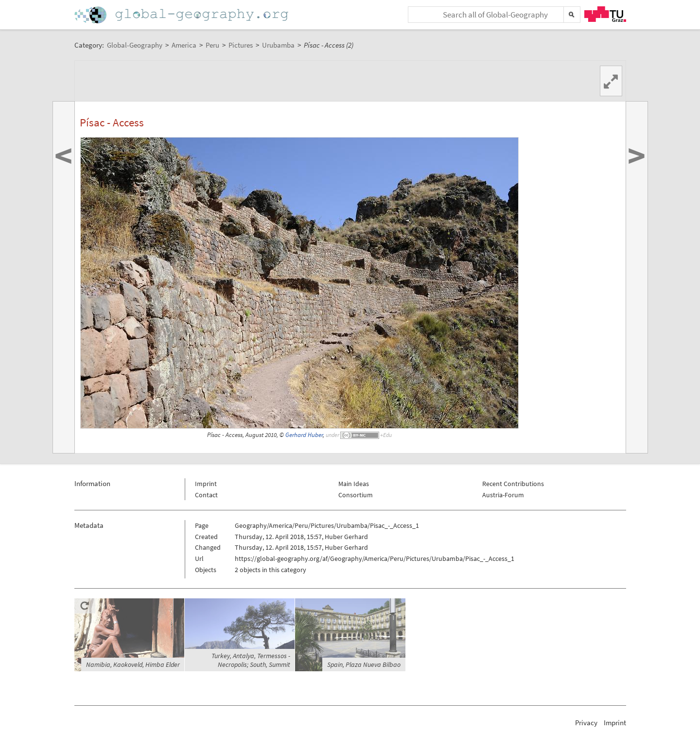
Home (182, 15)
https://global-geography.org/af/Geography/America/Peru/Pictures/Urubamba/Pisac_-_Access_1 (375, 558)
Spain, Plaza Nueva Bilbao (364, 664)
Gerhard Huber (304, 435)
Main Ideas (354, 484)
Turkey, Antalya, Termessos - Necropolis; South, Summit (251, 660)
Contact (206, 495)
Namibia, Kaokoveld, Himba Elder (133, 664)
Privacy (586, 723)
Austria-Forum (503, 495)
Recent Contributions (513, 484)
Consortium (356, 495)
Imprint (206, 484)
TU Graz (605, 14)
